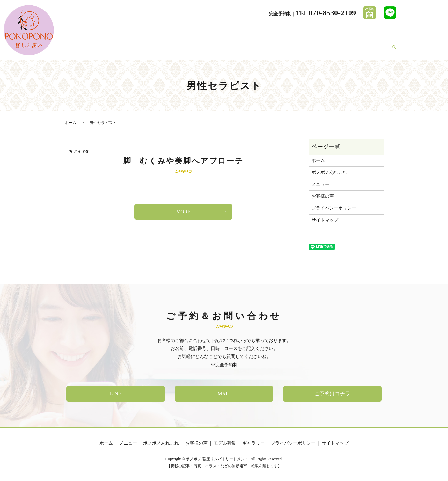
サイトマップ (325, 220)
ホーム (223, 50)
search (394, 51)
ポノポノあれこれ (280, 50)
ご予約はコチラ (333, 394)
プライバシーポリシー (334, 208)
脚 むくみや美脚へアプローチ (184, 161)
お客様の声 (316, 50)
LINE (115, 394)
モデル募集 (345, 50)
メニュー (246, 50)
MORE (183, 211)
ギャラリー (375, 50)
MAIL (224, 394)
